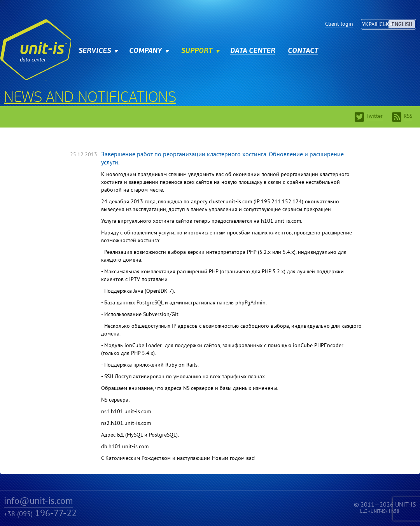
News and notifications (90, 98)
